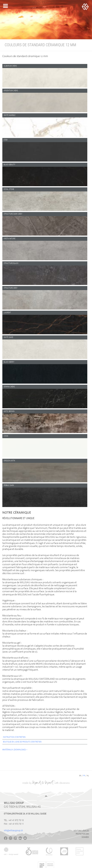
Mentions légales (81, 831)
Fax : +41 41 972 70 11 (14, 824)
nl (88, 776)
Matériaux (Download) (14, 750)
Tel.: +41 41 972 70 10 (14, 820)
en (80, 776)
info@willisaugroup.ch (13, 830)
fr (84, 776)
